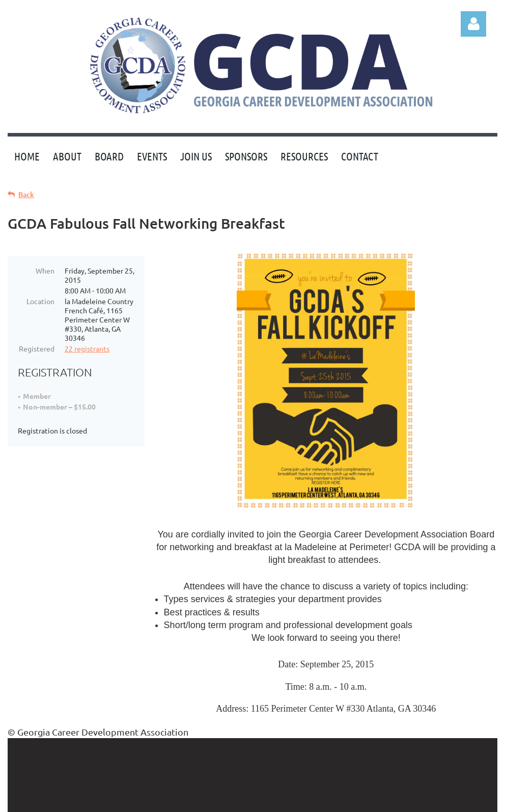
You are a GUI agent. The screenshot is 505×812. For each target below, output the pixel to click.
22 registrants (87, 348)
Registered (37, 348)
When (45, 270)
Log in (473, 24)
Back (26, 194)
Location (40, 301)
